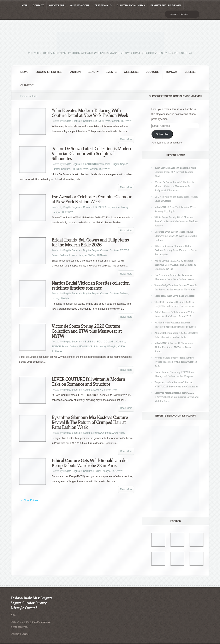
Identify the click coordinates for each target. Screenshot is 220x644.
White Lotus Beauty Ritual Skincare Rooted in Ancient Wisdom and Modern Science (176, 221)
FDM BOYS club (88, 347)
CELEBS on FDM (93, 342)
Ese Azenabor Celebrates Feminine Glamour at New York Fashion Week (92, 199)
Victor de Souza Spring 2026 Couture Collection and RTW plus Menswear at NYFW (87, 331)
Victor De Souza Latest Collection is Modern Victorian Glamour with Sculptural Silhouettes (92, 154)
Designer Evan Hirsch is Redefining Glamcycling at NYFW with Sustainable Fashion (176, 236)
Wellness (131, 72)
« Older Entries (30, 500)
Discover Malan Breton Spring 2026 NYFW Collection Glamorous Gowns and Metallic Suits (177, 397)
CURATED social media (131, 5)
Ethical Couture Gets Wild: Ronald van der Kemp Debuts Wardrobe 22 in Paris (90, 463)
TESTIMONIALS (103, 5)
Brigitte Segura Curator (96, 250)
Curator (27, 85)
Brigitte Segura (72, 121)
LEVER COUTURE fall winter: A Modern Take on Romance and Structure (88, 382)
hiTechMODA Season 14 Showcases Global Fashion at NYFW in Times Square (174, 347)
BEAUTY (93, 72)
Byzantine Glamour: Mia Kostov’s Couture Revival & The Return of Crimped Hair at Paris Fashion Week (90, 422)
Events (111, 72)
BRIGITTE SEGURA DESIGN (166, 5)
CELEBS (190, 72)
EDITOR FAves (102, 121)
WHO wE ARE (57, 5)
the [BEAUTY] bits (115, 433)
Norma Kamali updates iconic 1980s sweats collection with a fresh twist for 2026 (176, 362)
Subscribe (162, 134)
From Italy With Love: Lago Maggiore (175, 296)
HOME (24, 5)
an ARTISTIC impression (97, 164)
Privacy (16, 634)
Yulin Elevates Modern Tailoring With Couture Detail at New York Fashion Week (90, 113)
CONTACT (38, 5)
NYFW (92, 255)
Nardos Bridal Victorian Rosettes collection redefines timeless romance (91, 285)
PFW (115, 390)
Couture (152, 72)
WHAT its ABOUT (79, 5)
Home (22, 96)
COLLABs (109, 342)
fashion (75, 72)
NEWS (25, 72)
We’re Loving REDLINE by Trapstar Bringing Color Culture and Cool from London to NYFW (175, 265)
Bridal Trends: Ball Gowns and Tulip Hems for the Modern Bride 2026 (90, 242)
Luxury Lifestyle (49, 72)
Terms (25, 634)
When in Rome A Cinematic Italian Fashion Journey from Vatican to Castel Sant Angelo (176, 250)
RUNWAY (172, 72)
